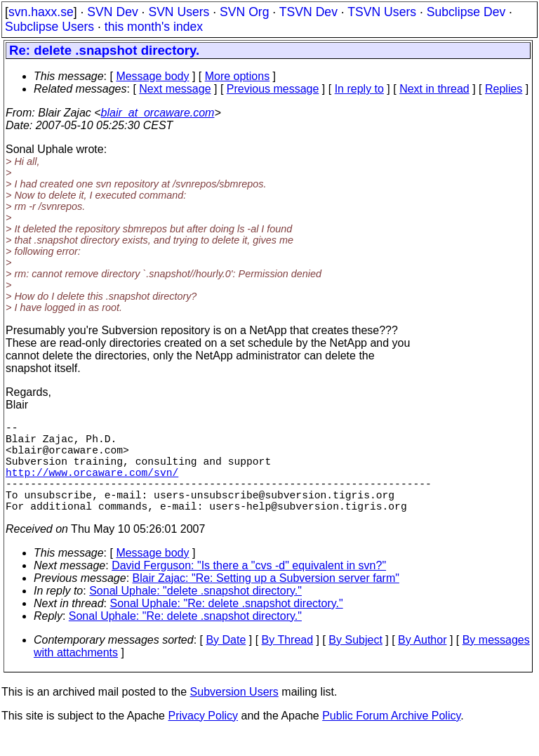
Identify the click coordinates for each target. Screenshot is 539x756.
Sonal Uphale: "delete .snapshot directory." (195, 613)
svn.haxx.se (41, 12)
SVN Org (244, 12)
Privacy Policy (203, 738)
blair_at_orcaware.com (158, 113)
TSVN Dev (308, 12)
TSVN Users (382, 12)
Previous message (273, 89)
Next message (175, 89)
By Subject (355, 662)
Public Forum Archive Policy (391, 738)
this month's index (154, 27)
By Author (422, 662)
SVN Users (179, 12)
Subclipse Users (49, 27)
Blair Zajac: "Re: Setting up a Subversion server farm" (266, 601)
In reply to (359, 89)
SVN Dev (112, 12)
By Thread (288, 662)
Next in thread (434, 89)
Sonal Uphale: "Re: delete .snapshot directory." (227, 626)
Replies (504, 89)
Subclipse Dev (466, 12)
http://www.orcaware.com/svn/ (92, 486)
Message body (152, 76)
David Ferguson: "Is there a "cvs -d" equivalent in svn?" (249, 588)
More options (238, 76)
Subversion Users (234, 714)
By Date (226, 662)
